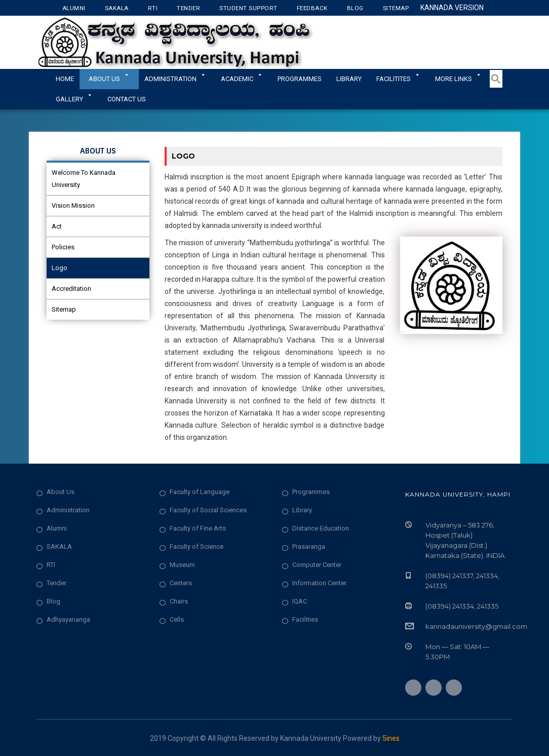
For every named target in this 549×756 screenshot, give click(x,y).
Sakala (117, 8)
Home (65, 79)
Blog (355, 8)
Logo (60, 268)
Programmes (300, 79)
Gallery (74, 99)
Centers (181, 583)
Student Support (248, 8)
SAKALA (59, 546)
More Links (458, 79)
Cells (177, 619)
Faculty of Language (200, 492)
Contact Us (127, 99)
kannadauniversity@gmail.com (476, 626)
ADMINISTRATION (175, 79)
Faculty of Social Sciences (208, 510)
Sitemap (396, 8)
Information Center (319, 583)
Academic (242, 79)
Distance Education (321, 528)
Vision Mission (73, 205)
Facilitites (398, 79)
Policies (63, 247)
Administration (68, 510)
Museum (182, 565)
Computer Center (317, 565)
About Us (109, 79)
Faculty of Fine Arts (198, 528)
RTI (153, 8)
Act (57, 226)
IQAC (300, 601)
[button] (496, 86)
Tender (188, 8)
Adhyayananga (68, 619)
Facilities (305, 619)
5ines (391, 738)
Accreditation (71, 289)
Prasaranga (309, 546)
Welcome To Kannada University (84, 179)
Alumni (74, 8)
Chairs (179, 601)
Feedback (312, 8)
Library (349, 79)
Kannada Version (452, 8)
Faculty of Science (197, 546)
